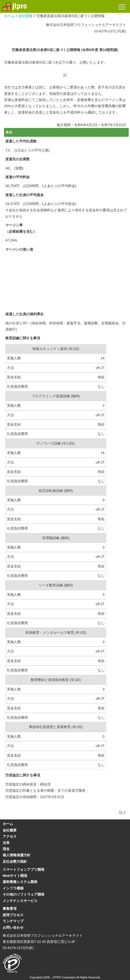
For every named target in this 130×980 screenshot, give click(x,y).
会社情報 (25, 16)
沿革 (6, 843)
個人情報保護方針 (17, 855)
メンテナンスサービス (20, 901)
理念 (6, 849)
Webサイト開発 (15, 876)
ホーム (9, 16)
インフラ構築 (13, 888)
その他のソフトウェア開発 (24, 894)
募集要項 (10, 909)
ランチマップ (13, 921)
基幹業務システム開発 (20, 882)
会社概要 (10, 830)
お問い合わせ (13, 927)
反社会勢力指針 (15, 862)
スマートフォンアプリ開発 (24, 870)
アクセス (10, 836)
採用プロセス (13, 915)
